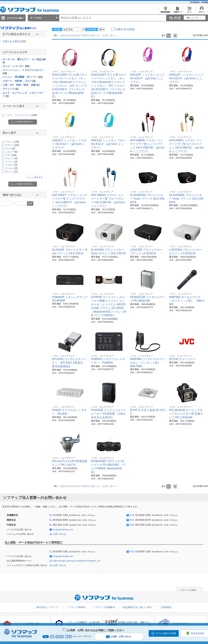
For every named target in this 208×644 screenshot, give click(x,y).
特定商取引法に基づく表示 (137, 607)
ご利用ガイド (177, 11)
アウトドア (10, 89)
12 (106, 35)
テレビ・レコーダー (16, 66)
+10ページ (95, 35)
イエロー (11, 165)
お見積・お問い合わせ (119, 637)
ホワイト (12, 145)
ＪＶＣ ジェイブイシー (21, 115)
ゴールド (11, 168)
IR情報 (205, 2)
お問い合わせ (60, 534)
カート (190, 11)
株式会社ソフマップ (47, 607)
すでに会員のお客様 (166, 633)
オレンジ (11, 172)
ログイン (202, 11)
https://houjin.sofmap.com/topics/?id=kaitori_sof (77, 561)
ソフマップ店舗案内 (104, 607)
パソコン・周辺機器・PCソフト (23, 77)
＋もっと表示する (34, 177)
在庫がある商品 (14, 41)
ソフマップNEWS (76, 607)
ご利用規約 (195, 2)
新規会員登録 (165, 11)
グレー (10, 148)
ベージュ (11, 162)
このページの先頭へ (189, 590)
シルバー (11, 152)
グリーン (11, 158)
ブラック (12, 142)
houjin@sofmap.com (63, 530)
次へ (112, 35)
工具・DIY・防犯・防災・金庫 (21, 85)
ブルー (11, 155)
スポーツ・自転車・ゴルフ (19, 81)
